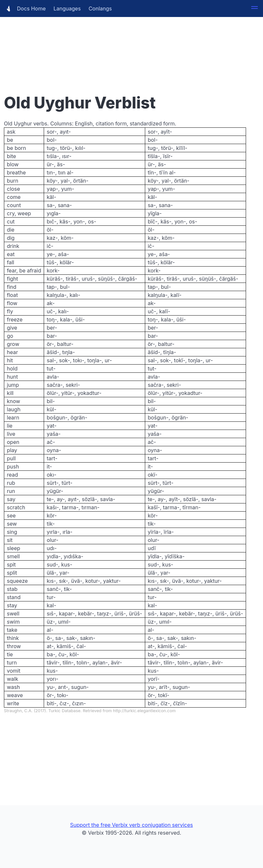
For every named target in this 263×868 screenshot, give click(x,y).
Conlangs (100, 8)
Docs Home (25, 8)
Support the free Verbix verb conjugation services (131, 825)
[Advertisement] (131, 46)
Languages (67, 8)
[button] (255, 8)
